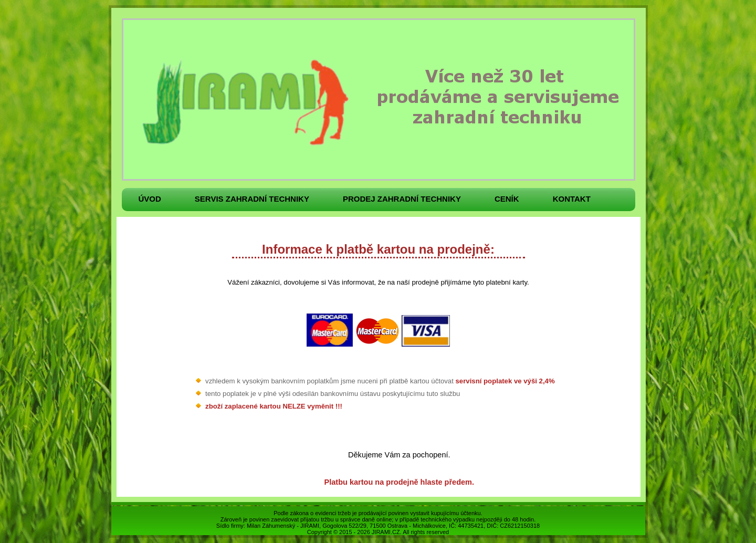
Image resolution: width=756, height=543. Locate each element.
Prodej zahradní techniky (402, 199)
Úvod (150, 199)
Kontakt (572, 199)
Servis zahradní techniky (252, 199)
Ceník (507, 199)
